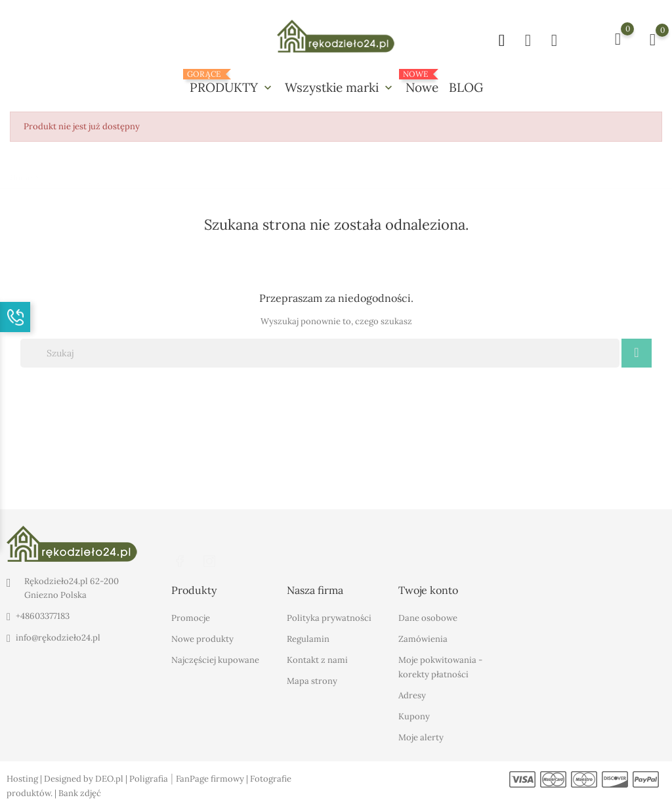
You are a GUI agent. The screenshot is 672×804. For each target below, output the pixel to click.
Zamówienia (423, 639)
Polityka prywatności (329, 618)
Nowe (422, 82)
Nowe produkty (202, 639)
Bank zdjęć (80, 793)
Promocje (191, 618)
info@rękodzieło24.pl (58, 638)
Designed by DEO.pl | (87, 779)
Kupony (414, 716)
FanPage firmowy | (213, 779)
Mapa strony (312, 681)
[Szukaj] (320, 353)
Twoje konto (428, 590)
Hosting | (25, 779)
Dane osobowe (428, 618)
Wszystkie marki (340, 87)
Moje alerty (421, 737)
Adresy (412, 695)
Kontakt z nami (317, 660)
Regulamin (308, 639)
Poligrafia (149, 779)
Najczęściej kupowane (215, 660)
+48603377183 (43, 616)
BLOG (466, 87)
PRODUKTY (232, 82)
